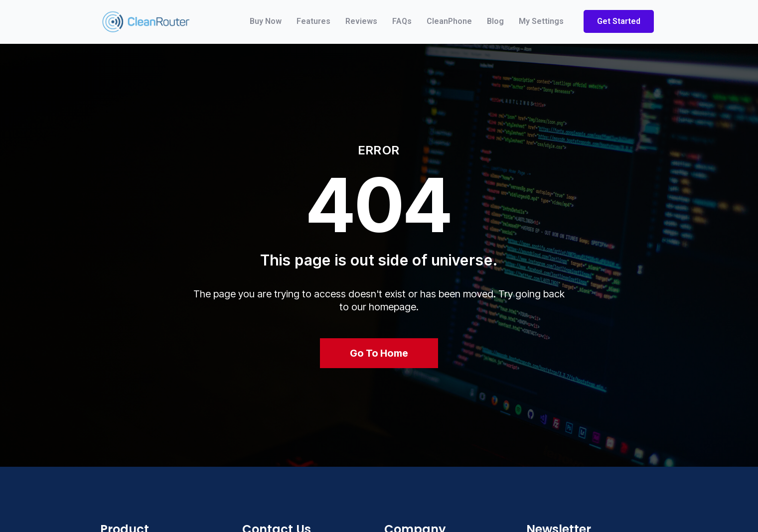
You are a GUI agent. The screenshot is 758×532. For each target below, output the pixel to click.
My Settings (541, 21)
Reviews (361, 21)
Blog (495, 21)
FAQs (402, 21)
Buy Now (266, 21)
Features (313, 21)
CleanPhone (449, 21)
